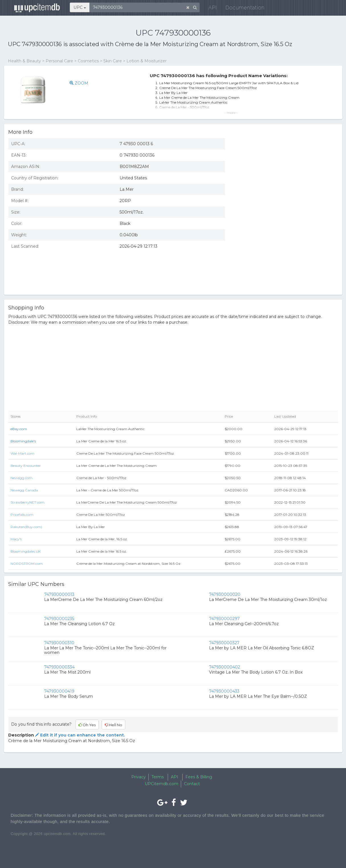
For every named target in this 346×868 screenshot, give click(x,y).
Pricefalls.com (22, 515)
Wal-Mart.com (22, 453)
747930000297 (224, 619)
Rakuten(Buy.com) (26, 527)
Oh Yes (87, 725)
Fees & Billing (199, 777)
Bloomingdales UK (26, 551)
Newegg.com (22, 478)
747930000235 (59, 619)
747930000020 (225, 594)
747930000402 (225, 667)
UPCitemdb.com (161, 784)
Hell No (113, 725)
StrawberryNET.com (27, 502)
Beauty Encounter (26, 466)
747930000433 (224, 691)
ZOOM (79, 83)
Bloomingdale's (23, 441)
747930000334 (59, 667)
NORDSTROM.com (27, 564)
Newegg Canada (24, 490)
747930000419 (59, 691)
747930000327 (224, 643)
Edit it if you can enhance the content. (79, 735)
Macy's (16, 539)
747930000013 (59, 594)
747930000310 (59, 643)
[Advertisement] (286, 249)
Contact (192, 784)
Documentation (243, 8)
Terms (158, 777)
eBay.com (19, 429)
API (210, 8)
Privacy (139, 777)
